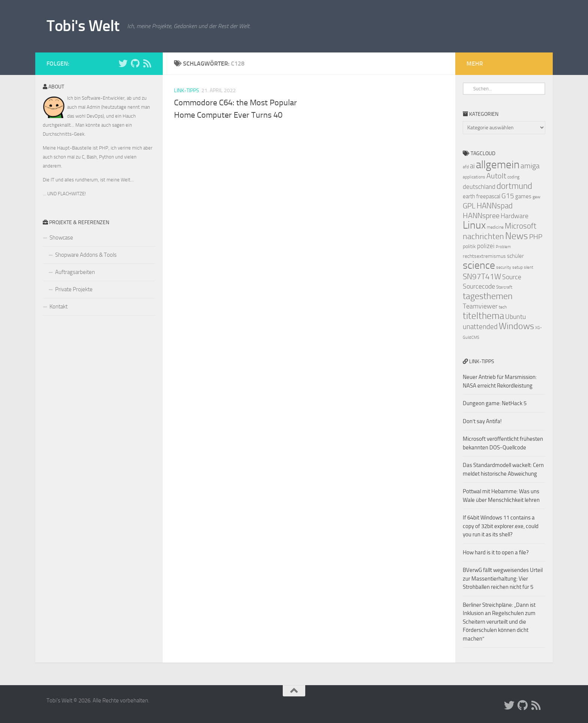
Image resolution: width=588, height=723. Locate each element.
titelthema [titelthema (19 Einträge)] (483, 316)
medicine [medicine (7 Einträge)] (495, 227)
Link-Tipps (187, 91)
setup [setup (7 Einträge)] (517, 267)
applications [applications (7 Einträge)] (474, 177)
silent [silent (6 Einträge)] (529, 267)
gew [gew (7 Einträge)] (536, 197)
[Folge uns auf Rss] (147, 63)
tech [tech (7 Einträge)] (503, 307)
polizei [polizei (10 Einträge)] (486, 246)
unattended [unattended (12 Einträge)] (480, 327)
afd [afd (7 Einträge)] (466, 167)
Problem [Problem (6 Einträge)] (503, 247)
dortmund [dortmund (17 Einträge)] (514, 186)
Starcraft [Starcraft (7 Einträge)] (504, 287)
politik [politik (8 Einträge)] (469, 246)
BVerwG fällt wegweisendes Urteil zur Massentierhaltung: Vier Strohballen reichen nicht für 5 (503, 579)
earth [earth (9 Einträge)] (469, 196)
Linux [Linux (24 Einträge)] (474, 225)
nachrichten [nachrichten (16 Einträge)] (483, 236)
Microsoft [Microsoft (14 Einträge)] (520, 226)
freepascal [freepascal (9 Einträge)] (488, 196)
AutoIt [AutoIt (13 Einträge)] (496, 176)
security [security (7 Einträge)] (504, 267)
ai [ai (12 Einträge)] (472, 166)
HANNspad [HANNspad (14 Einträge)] (495, 206)
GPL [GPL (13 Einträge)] (469, 206)
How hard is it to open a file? (496, 552)
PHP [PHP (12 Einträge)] (536, 237)
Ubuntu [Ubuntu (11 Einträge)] (515, 317)
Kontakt (58, 307)
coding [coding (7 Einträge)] (513, 177)
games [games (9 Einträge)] (523, 196)
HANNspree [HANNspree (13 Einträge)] (481, 216)
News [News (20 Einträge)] (517, 236)
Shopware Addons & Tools (86, 255)
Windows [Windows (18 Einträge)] (516, 326)
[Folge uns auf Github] (135, 63)
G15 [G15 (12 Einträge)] (508, 196)
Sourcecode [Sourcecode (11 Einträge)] (479, 286)
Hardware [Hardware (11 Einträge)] (514, 216)
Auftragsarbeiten (75, 272)
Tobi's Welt (83, 26)
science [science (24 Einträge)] (479, 265)
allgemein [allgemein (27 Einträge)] (498, 165)
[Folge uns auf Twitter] (123, 63)
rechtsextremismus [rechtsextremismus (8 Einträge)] (484, 256)
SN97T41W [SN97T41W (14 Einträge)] (482, 277)
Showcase (61, 238)
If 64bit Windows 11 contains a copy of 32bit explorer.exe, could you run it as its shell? (501, 526)
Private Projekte (74, 289)
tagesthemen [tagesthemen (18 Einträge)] (488, 296)
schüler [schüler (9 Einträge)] (515, 256)
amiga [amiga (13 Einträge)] (530, 166)
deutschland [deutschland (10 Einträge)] (479, 187)
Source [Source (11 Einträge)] (512, 277)
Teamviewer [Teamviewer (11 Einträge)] (480, 306)
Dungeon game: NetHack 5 (495, 403)
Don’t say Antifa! (482, 421)
